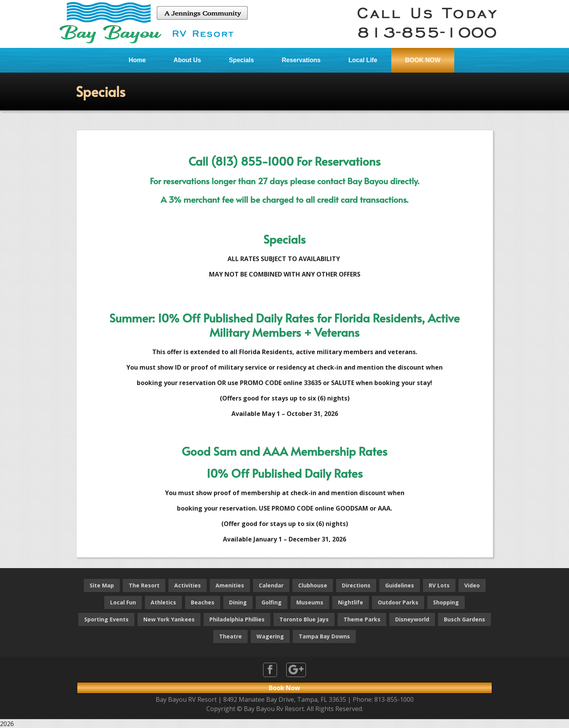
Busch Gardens (465, 619)
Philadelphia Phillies (237, 619)
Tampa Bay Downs (324, 636)
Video (472, 585)
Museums (310, 602)
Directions (356, 585)
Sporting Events (106, 619)
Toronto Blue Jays (304, 619)
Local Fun (123, 602)
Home (137, 60)
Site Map (102, 585)
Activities (188, 585)
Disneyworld (412, 619)
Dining (238, 602)
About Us (187, 60)
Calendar (271, 585)
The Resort (144, 585)
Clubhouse (313, 585)
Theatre (230, 636)
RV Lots (439, 585)
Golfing (272, 602)
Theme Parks (362, 619)
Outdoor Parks (398, 602)
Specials (241, 60)
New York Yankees (169, 619)
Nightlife (351, 602)
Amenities (230, 585)
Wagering (270, 636)
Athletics (163, 602)
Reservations (301, 60)
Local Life (363, 60)
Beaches (203, 602)
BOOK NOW (423, 60)
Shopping (446, 602)
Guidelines (400, 585)
